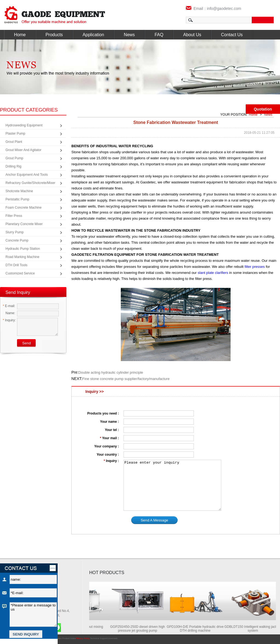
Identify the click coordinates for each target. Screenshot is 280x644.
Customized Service (20, 273)
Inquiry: (9, 320)
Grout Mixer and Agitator (23, 150)
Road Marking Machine (22, 257)
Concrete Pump (17, 240)
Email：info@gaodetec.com (214, 8)
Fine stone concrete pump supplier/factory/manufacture (126, 379)
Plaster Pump (15, 134)
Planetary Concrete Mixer (24, 224)
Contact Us (232, 35)
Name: (9, 313)
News (129, 35)
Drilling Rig (13, 166)
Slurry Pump (15, 232)
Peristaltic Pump (17, 199)
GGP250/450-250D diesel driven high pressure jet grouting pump (142, 629)
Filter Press (14, 216)
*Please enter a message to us (33, 615)
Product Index (69, 638)
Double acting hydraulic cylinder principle (111, 372)
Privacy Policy (83, 638)
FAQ (159, 35)
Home (20, 35)
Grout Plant (14, 142)
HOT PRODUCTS (107, 573)
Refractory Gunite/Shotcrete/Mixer (30, 183)
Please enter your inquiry (172, 485)
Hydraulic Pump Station (23, 249)
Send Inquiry (18, 292)
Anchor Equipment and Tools (27, 175)
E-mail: (9, 306)
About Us (192, 35)
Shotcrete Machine (19, 191)
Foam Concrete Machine (23, 208)
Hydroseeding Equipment (24, 125)
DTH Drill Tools (16, 265)
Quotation (263, 109)
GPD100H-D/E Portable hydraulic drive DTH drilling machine (199, 629)
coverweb (113, 638)
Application (93, 35)
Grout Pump (14, 158)
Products (54, 35)
